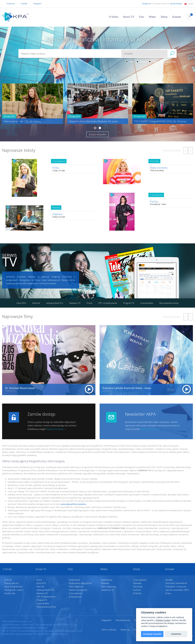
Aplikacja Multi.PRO (45, 590)
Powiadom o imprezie (176, 586)
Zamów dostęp (41, 414)
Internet (36, 303)
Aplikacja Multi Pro (55, 303)
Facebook (8, 4)
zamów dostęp (176, 4)
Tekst (153, 62)
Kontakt (177, 17)
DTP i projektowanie (108, 303)
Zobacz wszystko (97, 134)
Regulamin (107, 620)
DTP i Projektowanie (46, 597)
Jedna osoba (168, 62)
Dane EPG (21, 303)
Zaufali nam (10, 593)
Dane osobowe (109, 630)
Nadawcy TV (75, 303)
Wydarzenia (74, 580)
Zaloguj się (144, 4)
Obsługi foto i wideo (14, 590)
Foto (142, 17)
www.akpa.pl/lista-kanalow (73, 504)
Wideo (152, 17)
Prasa (89, 303)
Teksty (164, 17)
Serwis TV (129, 17)
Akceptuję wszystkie (152, 634)
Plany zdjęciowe (76, 586)
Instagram (35, 4)
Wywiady (105, 583)
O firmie (114, 17)
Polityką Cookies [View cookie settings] (163, 620)
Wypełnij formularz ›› (56, 429)
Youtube (22, 4)
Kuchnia (137, 590)
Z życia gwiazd (75, 593)
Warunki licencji (123, 620)
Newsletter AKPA (140, 414)
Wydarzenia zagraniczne (80, 583)
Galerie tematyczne (78, 590)
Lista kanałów (147, 303)
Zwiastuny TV (107, 590)
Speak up (125, 630)
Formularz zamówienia (176, 583)
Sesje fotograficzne (13, 586)
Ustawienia (176, 634)
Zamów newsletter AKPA (177, 590)
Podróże (137, 593)
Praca (168, 593)
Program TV (129, 303)
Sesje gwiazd (75, 597)
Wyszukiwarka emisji (169, 303)
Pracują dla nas (11, 583)
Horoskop (138, 586)
